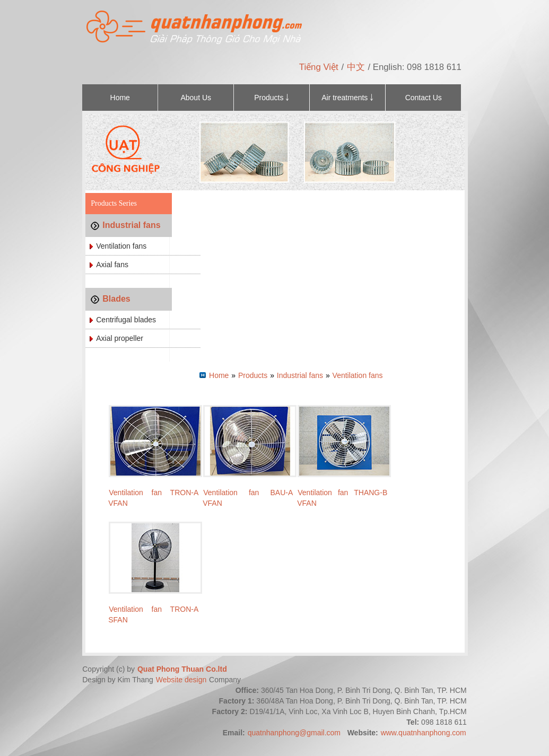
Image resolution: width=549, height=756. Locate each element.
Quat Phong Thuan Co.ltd (182, 669)
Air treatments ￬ (347, 98)
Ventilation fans (121, 246)
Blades (116, 299)
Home (120, 98)
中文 (356, 67)
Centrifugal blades (126, 320)
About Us (196, 98)
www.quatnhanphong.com (424, 733)
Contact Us (424, 98)
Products (253, 375)
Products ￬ (272, 98)
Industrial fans (131, 225)
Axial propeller (120, 338)
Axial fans (112, 265)
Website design (182, 680)
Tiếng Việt (319, 67)
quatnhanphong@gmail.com (294, 733)
